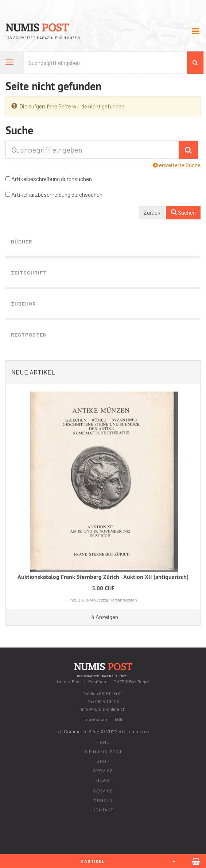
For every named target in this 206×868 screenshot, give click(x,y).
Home (103, 742)
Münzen (103, 800)
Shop (103, 761)
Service (103, 771)
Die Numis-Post (103, 752)
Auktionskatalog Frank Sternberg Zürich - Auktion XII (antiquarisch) (103, 577)
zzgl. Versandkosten (119, 600)
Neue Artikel (33, 372)
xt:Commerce (134, 731)
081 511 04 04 (111, 693)
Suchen (183, 212)
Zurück (152, 212)
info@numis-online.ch (103, 709)
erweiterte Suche (177, 165)
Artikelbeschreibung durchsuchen (52, 179)
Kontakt (103, 810)
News (103, 780)
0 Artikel (92, 861)
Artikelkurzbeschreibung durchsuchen (57, 194)
